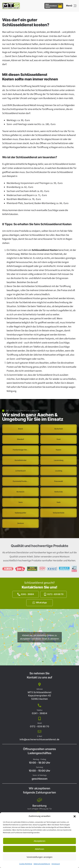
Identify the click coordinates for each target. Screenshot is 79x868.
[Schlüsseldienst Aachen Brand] (20, 429)
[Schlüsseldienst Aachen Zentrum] (20, 523)
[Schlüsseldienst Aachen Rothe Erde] (59, 492)
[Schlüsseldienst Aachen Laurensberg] (59, 460)
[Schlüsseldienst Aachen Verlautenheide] (59, 513)
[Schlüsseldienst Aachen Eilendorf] (20, 439)
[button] (75, 816)
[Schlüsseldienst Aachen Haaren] (59, 450)
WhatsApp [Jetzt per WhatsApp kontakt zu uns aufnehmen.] (40, 603)
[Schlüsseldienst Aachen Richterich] (20, 492)
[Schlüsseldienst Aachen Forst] (59, 439)
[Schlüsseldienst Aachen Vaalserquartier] (20, 513)
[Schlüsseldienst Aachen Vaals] (59, 502)
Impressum (56, 864)
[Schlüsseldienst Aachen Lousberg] (59, 471)
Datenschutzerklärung (42, 864)
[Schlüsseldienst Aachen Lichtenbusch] (20, 471)
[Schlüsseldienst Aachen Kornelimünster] (20, 460)
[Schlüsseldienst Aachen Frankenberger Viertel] (20, 450)
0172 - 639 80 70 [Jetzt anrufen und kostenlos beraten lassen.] (53, 594)
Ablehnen (39, 849)
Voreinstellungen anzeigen (39, 857)
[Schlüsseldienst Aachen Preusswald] (59, 481)
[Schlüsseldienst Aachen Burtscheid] (59, 429)
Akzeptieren (39, 841)
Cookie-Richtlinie (26, 864)
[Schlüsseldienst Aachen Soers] (20, 502)
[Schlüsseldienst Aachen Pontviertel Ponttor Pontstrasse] (20, 481)
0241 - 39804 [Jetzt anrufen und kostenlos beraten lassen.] (26, 594)
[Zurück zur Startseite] (11, 6)
